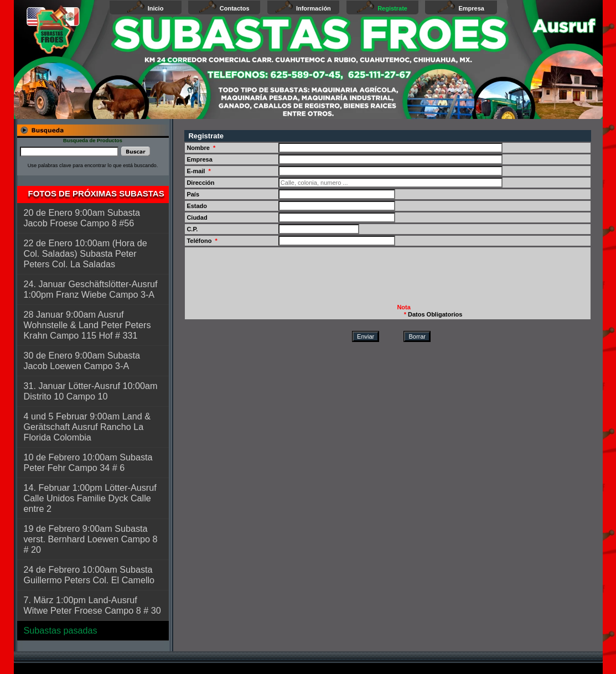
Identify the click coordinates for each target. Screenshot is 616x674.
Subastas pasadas (61, 630)
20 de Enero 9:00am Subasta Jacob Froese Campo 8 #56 (82, 218)
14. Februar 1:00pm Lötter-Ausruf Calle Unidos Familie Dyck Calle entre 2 (90, 498)
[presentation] (270, 280)
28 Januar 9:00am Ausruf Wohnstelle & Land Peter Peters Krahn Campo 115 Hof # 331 (87, 325)
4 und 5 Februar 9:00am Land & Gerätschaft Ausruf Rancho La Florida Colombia (87, 427)
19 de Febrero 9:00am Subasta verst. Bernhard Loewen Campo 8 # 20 (91, 539)
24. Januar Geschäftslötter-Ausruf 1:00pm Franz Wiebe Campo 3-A (91, 289)
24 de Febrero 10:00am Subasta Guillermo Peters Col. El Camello (89, 575)
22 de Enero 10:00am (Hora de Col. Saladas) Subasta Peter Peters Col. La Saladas (86, 253)
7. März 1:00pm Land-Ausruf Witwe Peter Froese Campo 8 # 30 (92, 605)
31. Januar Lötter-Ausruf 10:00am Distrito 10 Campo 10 (91, 391)
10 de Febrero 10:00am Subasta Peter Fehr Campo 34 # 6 (88, 462)
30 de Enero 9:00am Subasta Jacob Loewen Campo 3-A (82, 361)
